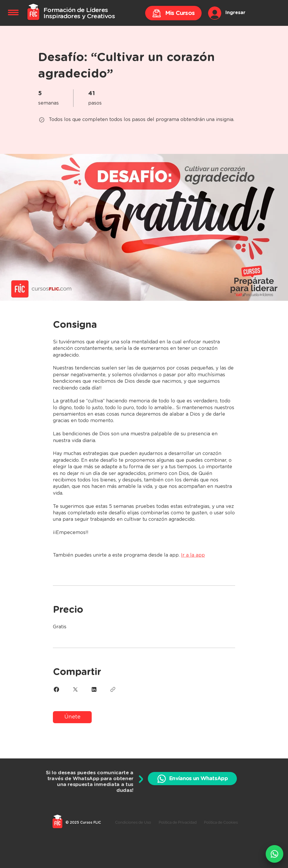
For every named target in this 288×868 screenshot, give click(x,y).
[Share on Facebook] (56, 689)
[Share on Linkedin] (94, 689)
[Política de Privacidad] (178, 822)
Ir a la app (193, 555)
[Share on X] (75, 689)
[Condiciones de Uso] (133, 822)
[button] (13, 12)
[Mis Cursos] (173, 13)
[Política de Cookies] (221, 822)
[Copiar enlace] (113, 689)
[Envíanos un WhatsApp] (192, 779)
